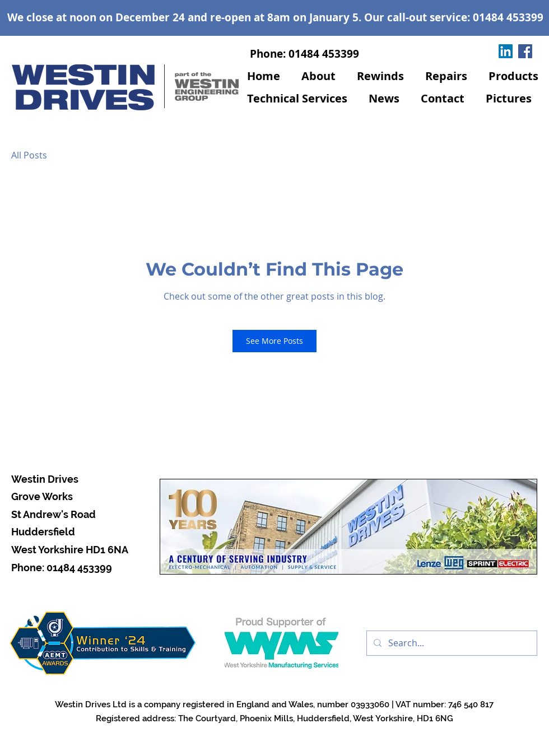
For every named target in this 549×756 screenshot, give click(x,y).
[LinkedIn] (506, 51)
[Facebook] (525, 51)
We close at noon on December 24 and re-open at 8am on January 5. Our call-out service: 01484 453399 (275, 17)
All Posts (29, 155)
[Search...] (451, 643)
